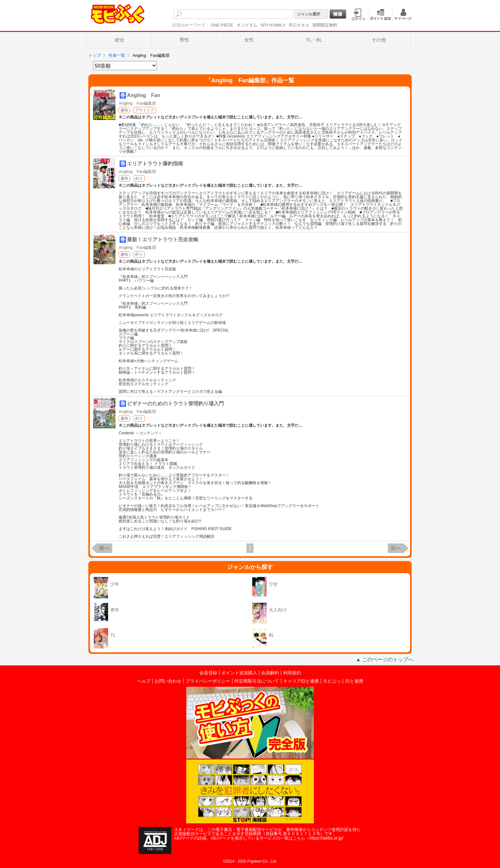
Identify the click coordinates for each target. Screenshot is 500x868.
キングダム (247, 25)
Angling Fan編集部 (137, 103)
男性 (184, 40)
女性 (249, 40)
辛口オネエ (299, 25)
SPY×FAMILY (273, 25)
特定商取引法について (257, 681)
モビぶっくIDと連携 (343, 681)
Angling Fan (143, 95)
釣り (139, 178)
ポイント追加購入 (239, 673)
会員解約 (270, 673)
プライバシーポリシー (208, 681)
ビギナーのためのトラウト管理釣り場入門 (175, 404)
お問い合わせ (168, 681)
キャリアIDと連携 (301, 681)
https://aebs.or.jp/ (326, 838)
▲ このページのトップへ (385, 659)
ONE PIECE (222, 25)
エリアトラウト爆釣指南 (155, 164)
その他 (379, 40)
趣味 (124, 110)
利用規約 (292, 673)
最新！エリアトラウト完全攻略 (163, 239)
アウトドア (145, 110)
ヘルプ (144, 681)
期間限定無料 (325, 25)
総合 (120, 40)
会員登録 (208, 673)
